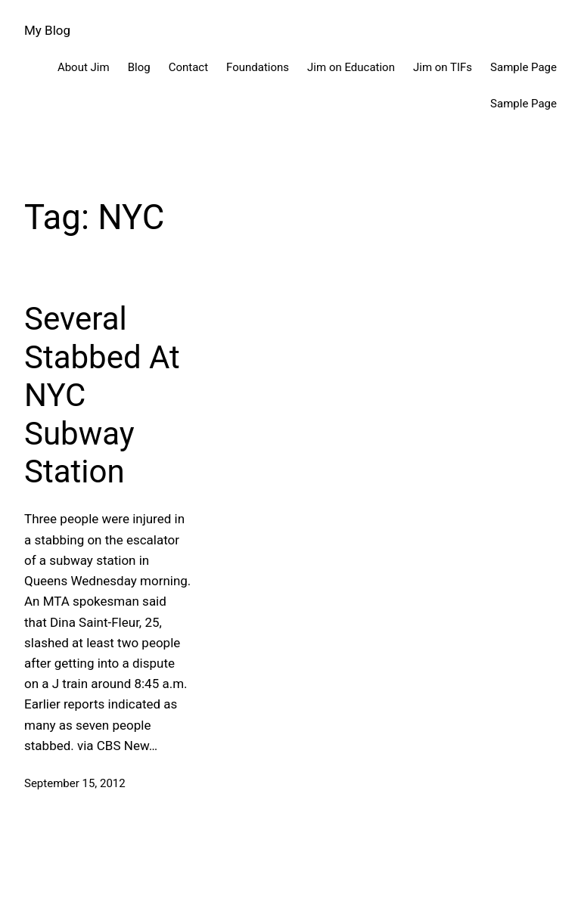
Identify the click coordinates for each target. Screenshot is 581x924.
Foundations (258, 67)
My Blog (47, 30)
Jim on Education (351, 67)
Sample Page (524, 67)
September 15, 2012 (75, 783)
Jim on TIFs (443, 67)
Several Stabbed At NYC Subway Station (102, 395)
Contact (188, 67)
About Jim (84, 67)
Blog (139, 67)
